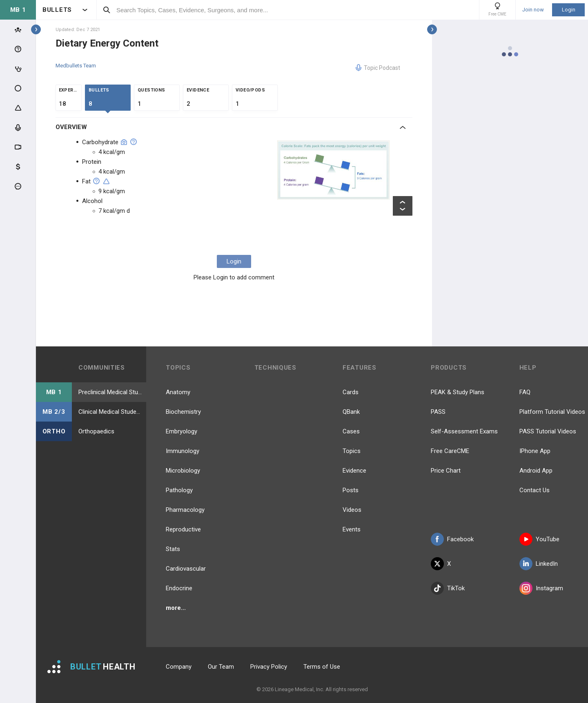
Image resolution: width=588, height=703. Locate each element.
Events (352, 529)
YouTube (539, 539)
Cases (351, 431)
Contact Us (535, 490)
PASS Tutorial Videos (548, 431)
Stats (173, 549)
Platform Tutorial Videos (552, 412)
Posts (351, 490)
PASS (438, 412)
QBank (351, 412)
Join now (533, 10)
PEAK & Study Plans (458, 392)
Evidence (354, 471)
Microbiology (183, 471)
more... (176, 608)
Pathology (179, 490)
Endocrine (179, 588)
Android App (536, 471)
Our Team (221, 667)
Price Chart (446, 471)
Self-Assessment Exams (464, 431)
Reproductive (183, 529)
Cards (351, 392)
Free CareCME (450, 451)
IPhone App (535, 451)
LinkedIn (539, 564)
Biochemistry (183, 412)
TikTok (448, 588)
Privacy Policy (269, 667)
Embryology (182, 431)
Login (569, 10)
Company (179, 667)
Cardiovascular (186, 569)
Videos (352, 510)
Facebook (452, 539)
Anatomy (178, 392)
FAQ (525, 392)
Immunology (183, 451)
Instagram (541, 588)
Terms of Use (322, 667)
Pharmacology (185, 510)
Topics (352, 451)
